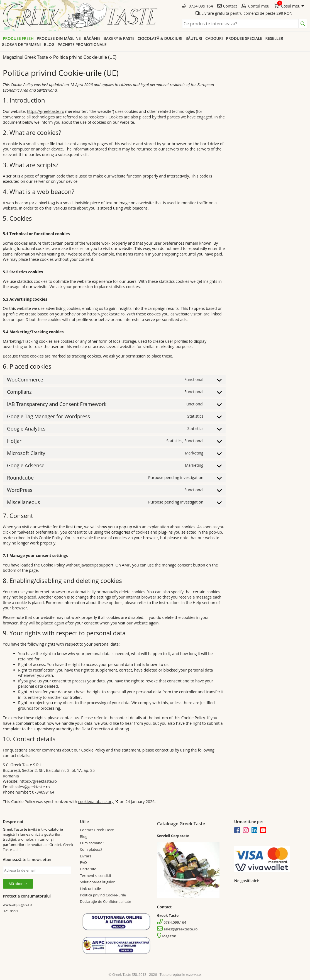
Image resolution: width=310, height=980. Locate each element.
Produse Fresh (18, 38)
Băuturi (194, 38)
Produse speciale (244, 38)
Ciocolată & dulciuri (160, 38)
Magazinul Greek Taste (25, 57)
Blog (49, 44)
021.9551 (10, 911)
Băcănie (92, 38)
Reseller (274, 38)
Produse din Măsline (59, 38)
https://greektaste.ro (45, 111)
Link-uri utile (90, 889)
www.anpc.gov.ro (17, 904)
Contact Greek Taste (97, 830)
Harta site (88, 869)
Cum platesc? (91, 849)
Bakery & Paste (119, 38)
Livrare (86, 856)
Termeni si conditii (95, 876)
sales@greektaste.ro (177, 929)
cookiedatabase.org (96, 802)
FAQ (83, 862)
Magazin (167, 936)
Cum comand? (92, 843)
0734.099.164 (172, 922)
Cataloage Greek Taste (181, 824)
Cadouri (214, 38)
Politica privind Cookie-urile (103, 895)
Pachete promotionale (82, 44)
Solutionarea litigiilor (97, 882)
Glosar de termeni (21, 44)
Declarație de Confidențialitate (106, 901)
